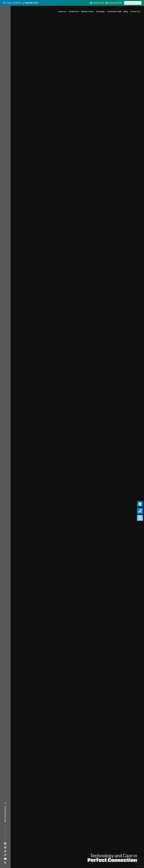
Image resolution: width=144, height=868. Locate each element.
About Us (62, 12)
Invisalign (100, 12)
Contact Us (135, 12)
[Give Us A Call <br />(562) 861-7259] (140, 511)
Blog (126, 12)
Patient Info (74, 12)
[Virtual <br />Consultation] (140, 518)
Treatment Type (114, 12)
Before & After (88, 12)
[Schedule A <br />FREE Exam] (140, 504)
